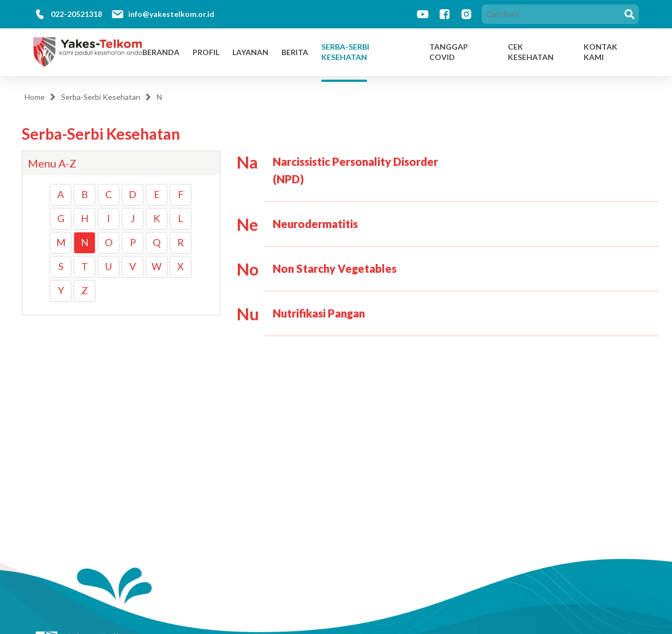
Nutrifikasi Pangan (319, 313)
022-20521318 (76, 14)
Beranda (161, 52)
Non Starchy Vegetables (335, 268)
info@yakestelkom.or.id (171, 14)
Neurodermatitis (315, 224)
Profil (206, 52)
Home (35, 97)
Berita (295, 52)
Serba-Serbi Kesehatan (345, 52)
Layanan (250, 52)
